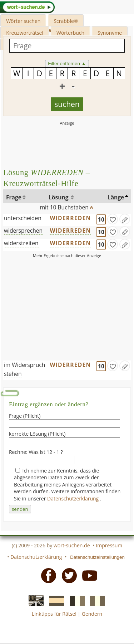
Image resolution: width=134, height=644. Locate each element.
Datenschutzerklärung (74, 498)
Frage (14, 197)
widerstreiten (21, 243)
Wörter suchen (23, 21)
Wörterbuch (70, 33)
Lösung (59, 197)
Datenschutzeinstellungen (97, 557)
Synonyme (110, 33)
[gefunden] (113, 219)
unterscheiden (23, 218)
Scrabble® (66, 21)
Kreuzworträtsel (25, 33)
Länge (116, 197)
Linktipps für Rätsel (54, 614)
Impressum (109, 545)
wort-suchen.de (72, 545)
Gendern (92, 614)
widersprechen (23, 231)
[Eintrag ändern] (125, 219)
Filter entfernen (67, 64)
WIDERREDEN (70, 218)
